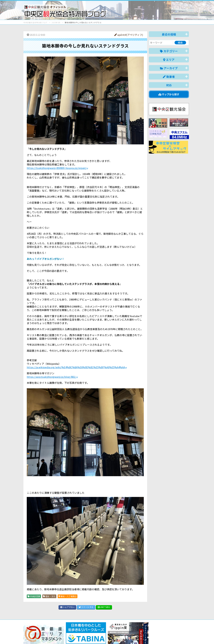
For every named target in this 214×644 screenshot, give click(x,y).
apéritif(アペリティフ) (129, 35)
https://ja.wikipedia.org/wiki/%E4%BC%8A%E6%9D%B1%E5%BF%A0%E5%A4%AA (76, 367)
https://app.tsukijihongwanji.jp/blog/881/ (51, 377)
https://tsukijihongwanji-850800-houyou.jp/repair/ (57, 168)
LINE (104, 607)
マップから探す (169, 94)
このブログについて (64, 640)
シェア (67, 607)
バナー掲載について (36, 640)
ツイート (86, 607)
